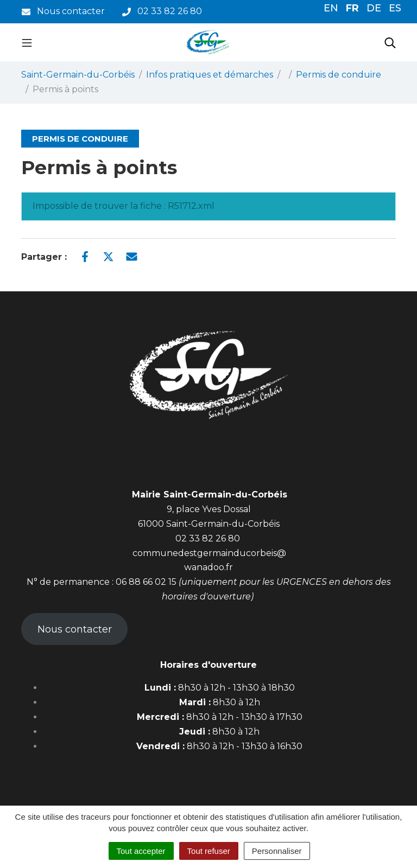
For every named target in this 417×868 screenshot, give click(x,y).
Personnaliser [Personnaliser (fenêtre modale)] (277, 851)
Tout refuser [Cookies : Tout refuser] (209, 851)
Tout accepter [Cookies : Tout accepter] (141, 851)
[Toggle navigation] (27, 42)
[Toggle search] (390, 42)
